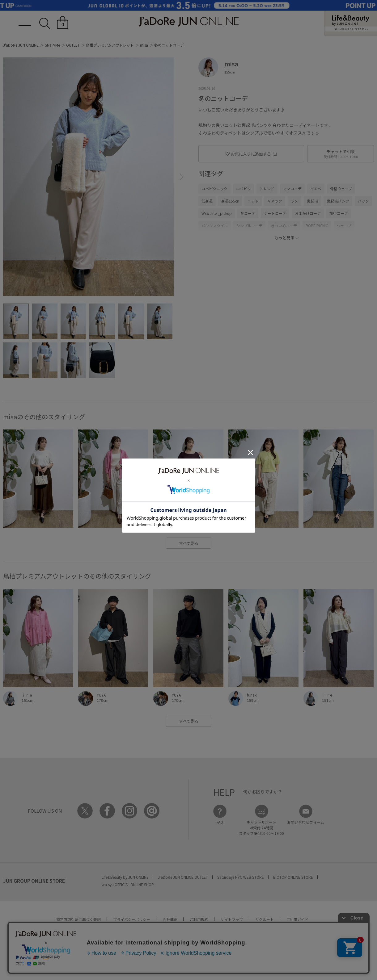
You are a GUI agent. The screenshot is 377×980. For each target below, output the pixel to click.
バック (363, 201)
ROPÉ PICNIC (317, 226)
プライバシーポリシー (132, 919)
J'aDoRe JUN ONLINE (21, 45)
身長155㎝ (230, 201)
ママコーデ (292, 188)
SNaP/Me (52, 45)
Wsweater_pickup (217, 213)
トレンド (267, 188)
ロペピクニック (214, 188)
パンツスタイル (215, 226)
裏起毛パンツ (338, 201)
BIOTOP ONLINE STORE (293, 877)
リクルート (265, 919)
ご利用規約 (199, 919)
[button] (182, 177)
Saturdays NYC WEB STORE (241, 877)
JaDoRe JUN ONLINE (188, 22)
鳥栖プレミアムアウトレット (110, 45)
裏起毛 (312, 201)
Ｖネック (275, 201)
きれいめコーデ (284, 226)
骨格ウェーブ (341, 188)
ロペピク (244, 188)
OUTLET (73, 45)
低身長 (207, 201)
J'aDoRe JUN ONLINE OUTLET (183, 877)
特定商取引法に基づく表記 (78, 919)
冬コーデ (248, 213)
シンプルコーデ (249, 226)
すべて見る (189, 543)
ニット (253, 201)
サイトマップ (232, 919)
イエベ (316, 188)
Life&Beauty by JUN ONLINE (125, 877)
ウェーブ (344, 226)
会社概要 (170, 919)
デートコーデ (275, 213)
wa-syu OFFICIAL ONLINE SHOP (128, 884)
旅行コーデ (339, 213)
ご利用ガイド (297, 919)
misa (144, 45)
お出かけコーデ (308, 213)
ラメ (294, 201)
